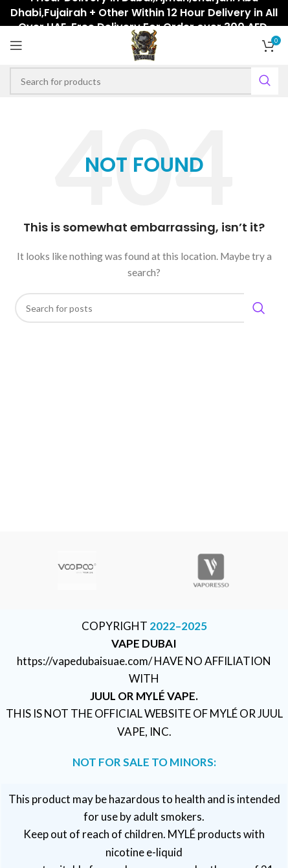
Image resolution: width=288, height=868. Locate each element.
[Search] (144, 81)
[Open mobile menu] (16, 45)
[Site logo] (144, 44)
